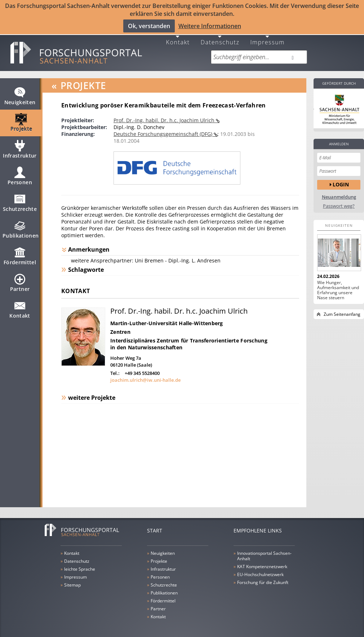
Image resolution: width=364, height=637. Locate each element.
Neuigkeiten (20, 94)
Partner (20, 281)
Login (341, 180)
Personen (20, 174)
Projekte (21, 121)
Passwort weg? (339, 201)
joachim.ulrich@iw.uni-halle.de (145, 375)
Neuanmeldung (339, 192)
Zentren (120, 327)
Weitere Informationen (210, 26)
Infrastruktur (20, 147)
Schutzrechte (20, 201)
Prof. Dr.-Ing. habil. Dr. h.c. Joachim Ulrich (165, 115)
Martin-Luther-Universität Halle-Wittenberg (167, 318)
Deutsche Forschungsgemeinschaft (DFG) (164, 129)
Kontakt (178, 37)
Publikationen (21, 227)
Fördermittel (20, 254)
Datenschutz (220, 37)
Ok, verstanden (149, 26)
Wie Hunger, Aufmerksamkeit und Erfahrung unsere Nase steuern (338, 285)
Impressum (267, 37)
